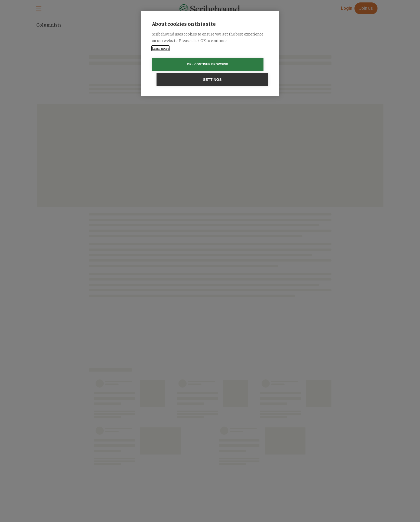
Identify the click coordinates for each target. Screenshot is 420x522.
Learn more (160, 48)
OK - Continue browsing (179, 64)
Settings (241, 64)
